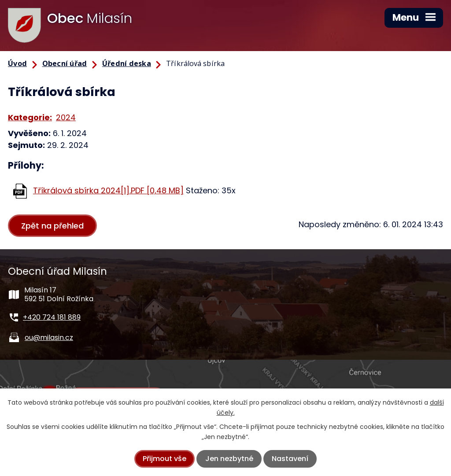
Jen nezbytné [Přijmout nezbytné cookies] (229, 459)
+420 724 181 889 (52, 317)
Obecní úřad (65, 63)
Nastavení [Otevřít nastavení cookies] (290, 459)
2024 (66, 117)
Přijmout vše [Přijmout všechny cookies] (165, 459)
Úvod (17, 63)
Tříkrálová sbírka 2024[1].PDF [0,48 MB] (108, 190)
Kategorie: (30, 117)
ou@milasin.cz (49, 338)
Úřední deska (127, 63)
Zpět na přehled (52, 226)
